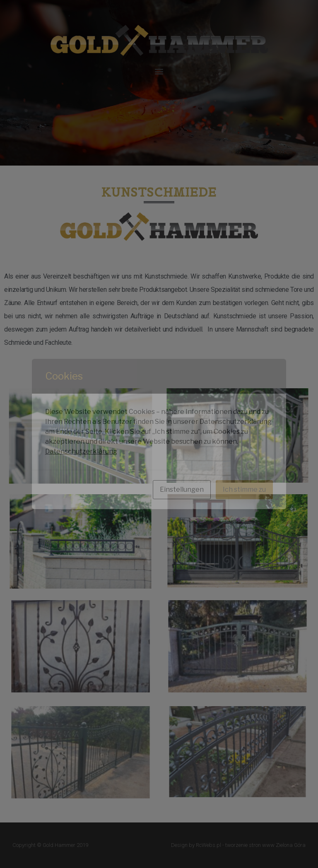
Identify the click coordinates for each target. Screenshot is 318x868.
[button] (159, 71)
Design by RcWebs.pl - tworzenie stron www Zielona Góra (238, 845)
